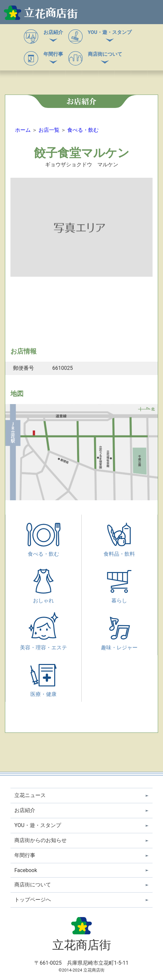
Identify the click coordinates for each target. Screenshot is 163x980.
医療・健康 (43, 684)
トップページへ (33, 900)
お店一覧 (49, 130)
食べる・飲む (83, 130)
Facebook (26, 870)
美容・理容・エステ (43, 638)
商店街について (105, 54)
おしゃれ (43, 591)
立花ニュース (30, 795)
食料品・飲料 (119, 544)
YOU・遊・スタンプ (110, 32)
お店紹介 (53, 32)
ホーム (23, 130)
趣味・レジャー (119, 638)
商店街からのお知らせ (41, 840)
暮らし (119, 591)
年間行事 (53, 54)
